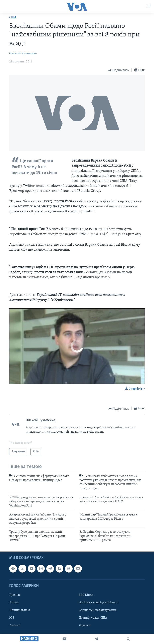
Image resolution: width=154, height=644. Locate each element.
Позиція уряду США (93, 618)
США (13, 18)
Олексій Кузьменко (23, 53)
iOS (12, 618)
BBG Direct (86, 595)
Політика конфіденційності (99, 603)
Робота (14, 603)
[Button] (119, 70)
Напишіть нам (20, 610)
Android (15, 625)
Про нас (15, 595)
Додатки (85, 625)
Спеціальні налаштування (98, 610)
